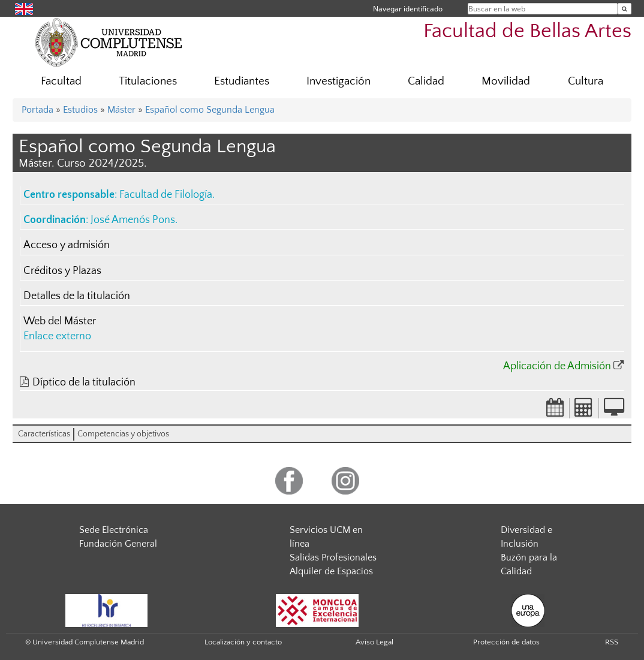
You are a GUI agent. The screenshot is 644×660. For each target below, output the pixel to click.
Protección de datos (506, 642)
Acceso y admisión (67, 245)
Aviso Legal (374, 642)
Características (44, 434)
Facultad (61, 81)
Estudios (80, 110)
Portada (37, 110)
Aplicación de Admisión (557, 366)
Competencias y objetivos (123, 434)
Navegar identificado (408, 9)
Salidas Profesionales (333, 557)
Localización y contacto (243, 642)
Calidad (426, 81)
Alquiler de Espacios (331, 571)
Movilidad (506, 81)
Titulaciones (148, 81)
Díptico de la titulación (84, 382)
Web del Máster (60, 321)
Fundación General (118, 544)
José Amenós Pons (133, 220)
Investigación (338, 81)
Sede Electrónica (114, 530)
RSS (612, 642)
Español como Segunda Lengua (210, 110)
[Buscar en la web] (625, 9)
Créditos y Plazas (62, 271)
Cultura (586, 81)
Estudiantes (242, 81)
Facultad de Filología (166, 195)
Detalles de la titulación (77, 296)
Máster (121, 110)
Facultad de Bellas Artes (527, 31)
